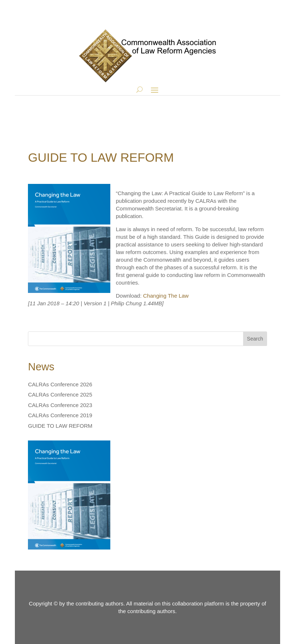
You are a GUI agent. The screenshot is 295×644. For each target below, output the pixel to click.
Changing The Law (166, 296)
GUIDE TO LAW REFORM (60, 426)
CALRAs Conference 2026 (60, 384)
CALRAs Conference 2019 (60, 415)
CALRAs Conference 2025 (60, 395)
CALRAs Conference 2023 (60, 405)
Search (255, 339)
